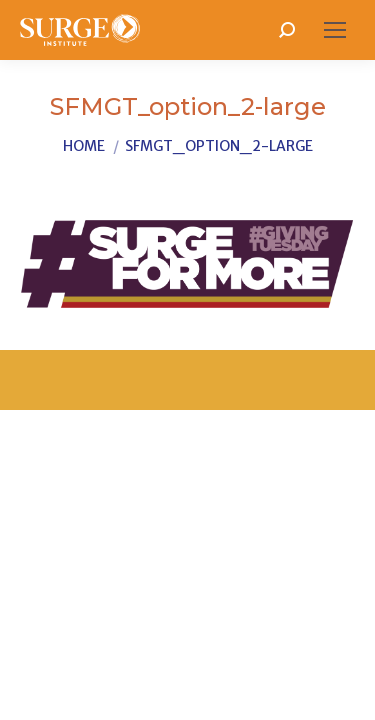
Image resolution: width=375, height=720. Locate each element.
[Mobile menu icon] (335, 30)
